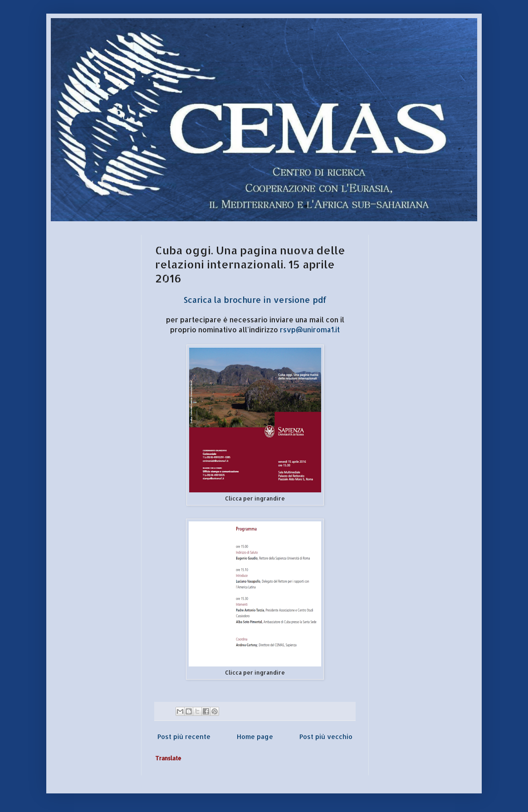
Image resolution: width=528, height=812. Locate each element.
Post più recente (184, 737)
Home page (255, 737)
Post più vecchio (326, 737)
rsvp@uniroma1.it (310, 330)
